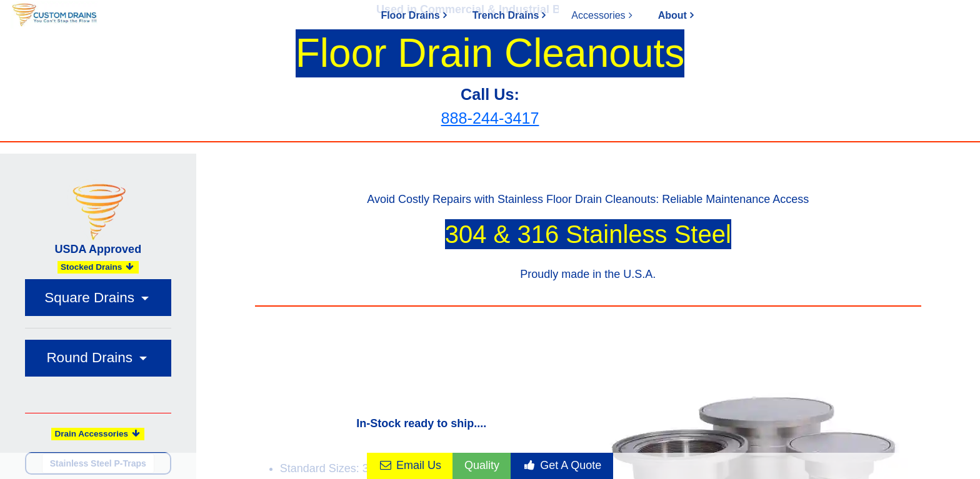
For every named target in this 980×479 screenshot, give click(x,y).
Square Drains (91, 298)
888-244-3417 (490, 118)
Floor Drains (410, 15)
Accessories (598, 15)
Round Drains (91, 358)
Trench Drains (506, 15)
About (672, 15)
